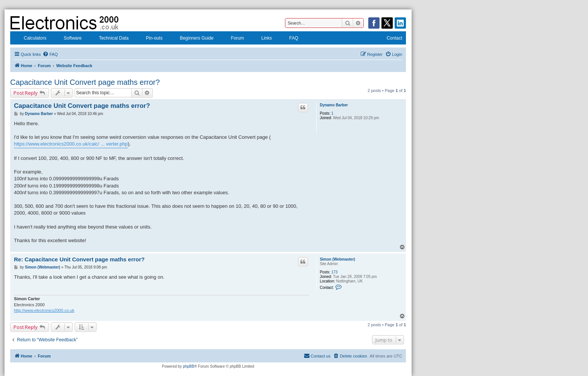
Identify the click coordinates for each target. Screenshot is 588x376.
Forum (233, 39)
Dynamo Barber (334, 105)
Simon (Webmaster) (337, 259)
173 (335, 272)
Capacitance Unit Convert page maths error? (85, 82)
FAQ (289, 39)
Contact (390, 39)
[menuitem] (50, 54)
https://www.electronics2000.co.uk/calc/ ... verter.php (71, 144)
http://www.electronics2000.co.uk (44, 310)
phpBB (188, 366)
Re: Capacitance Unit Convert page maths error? (79, 259)
